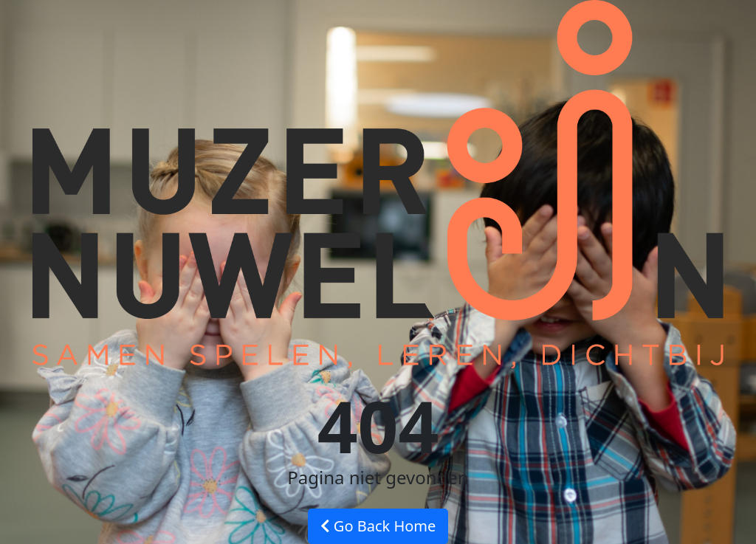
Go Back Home (378, 526)
